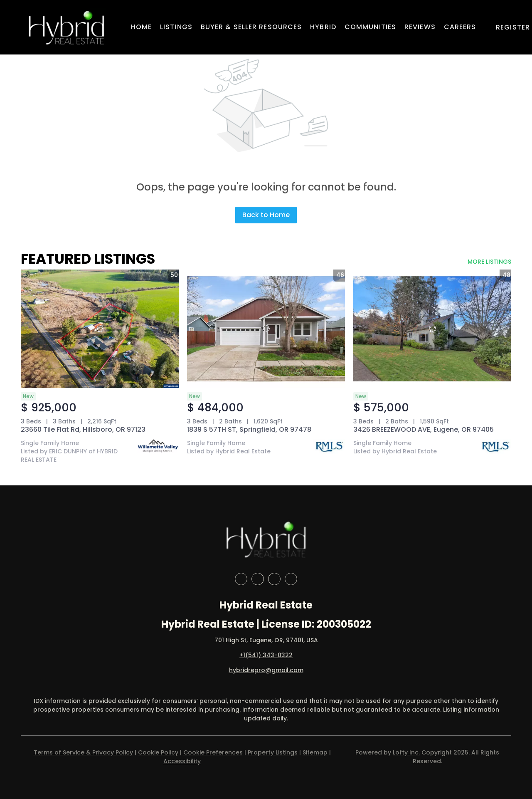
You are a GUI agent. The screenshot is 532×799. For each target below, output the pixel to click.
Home (141, 27)
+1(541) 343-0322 (266, 655)
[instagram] (274, 579)
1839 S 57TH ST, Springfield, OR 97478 (249, 429)
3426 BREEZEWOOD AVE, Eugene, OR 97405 (424, 429)
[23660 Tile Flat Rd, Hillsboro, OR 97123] (100, 329)
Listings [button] (176, 27)
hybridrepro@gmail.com (266, 670)
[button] (66, 27)
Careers (460, 27)
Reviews (420, 27)
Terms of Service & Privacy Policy (83, 752)
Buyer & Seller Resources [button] (251, 27)
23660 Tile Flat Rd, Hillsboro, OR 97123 (83, 429)
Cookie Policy (158, 752)
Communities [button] (370, 27)
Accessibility (182, 761)
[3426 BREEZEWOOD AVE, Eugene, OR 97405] (432, 329)
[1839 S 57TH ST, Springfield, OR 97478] (266, 329)
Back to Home (266, 215)
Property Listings (273, 752)
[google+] (291, 579)
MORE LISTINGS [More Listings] (489, 262)
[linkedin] (258, 579)
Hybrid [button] (323, 27)
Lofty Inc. (406, 752)
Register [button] (513, 27)
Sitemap (315, 752)
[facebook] (241, 579)
